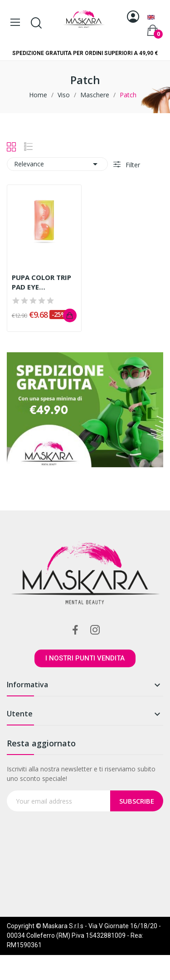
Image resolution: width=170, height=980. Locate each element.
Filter (132, 165)
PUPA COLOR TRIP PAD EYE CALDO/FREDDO (41, 282)
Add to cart (70, 315)
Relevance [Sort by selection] (57, 164)
